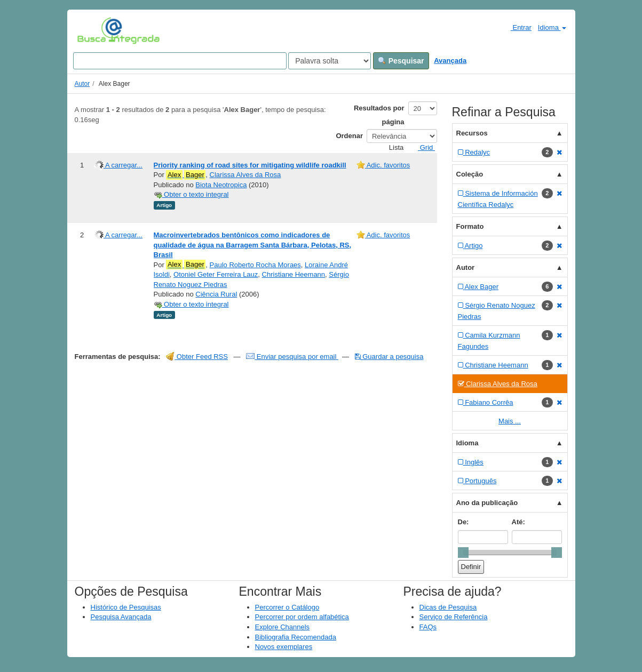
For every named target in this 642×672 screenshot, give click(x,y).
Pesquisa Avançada (121, 617)
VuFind (94, 30)
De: (463, 522)
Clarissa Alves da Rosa (245, 175)
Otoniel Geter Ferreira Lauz (216, 274)
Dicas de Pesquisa (448, 607)
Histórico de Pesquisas (126, 607)
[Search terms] (180, 61)
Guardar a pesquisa (389, 357)
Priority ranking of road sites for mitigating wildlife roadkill (250, 165)
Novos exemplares (284, 647)
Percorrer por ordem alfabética (302, 617)
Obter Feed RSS (197, 357)
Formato (470, 226)
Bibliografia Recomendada (296, 637)
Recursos (472, 133)
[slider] (463, 553)
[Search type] (330, 61)
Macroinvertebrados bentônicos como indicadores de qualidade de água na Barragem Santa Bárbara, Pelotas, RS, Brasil (253, 245)
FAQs (428, 627)
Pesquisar (401, 61)
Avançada (450, 61)
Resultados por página (379, 115)
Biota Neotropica (221, 185)
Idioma (552, 27)
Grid (422, 147)
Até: (518, 522)
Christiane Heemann (294, 274)
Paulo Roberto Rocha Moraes (255, 265)
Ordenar (349, 136)
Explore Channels (283, 627)
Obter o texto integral (191, 194)
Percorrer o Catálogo (287, 607)
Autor (82, 84)
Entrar (517, 27)
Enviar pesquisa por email (292, 357)
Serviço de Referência (454, 617)
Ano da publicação (487, 503)
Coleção (470, 174)
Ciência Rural (216, 294)
